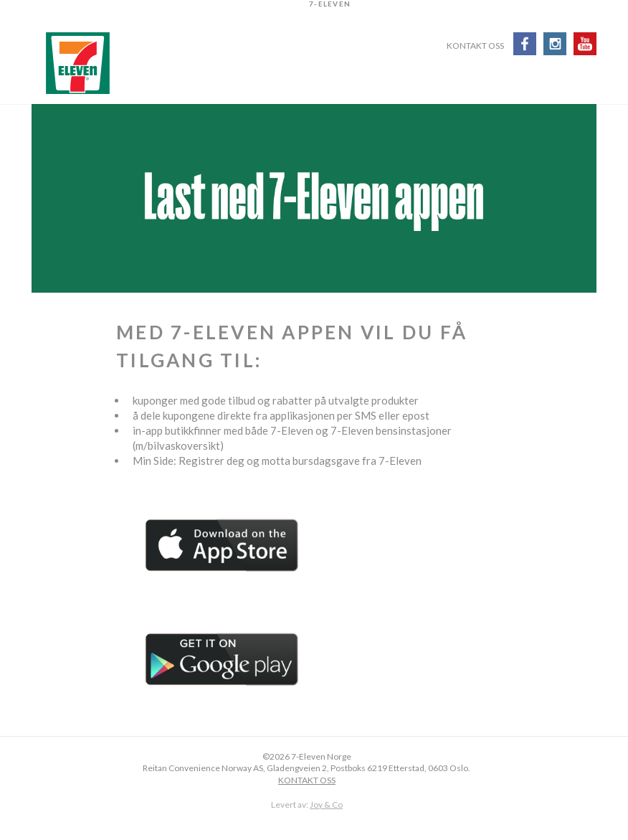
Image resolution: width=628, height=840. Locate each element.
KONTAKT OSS (307, 780)
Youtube (585, 44)
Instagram (555, 44)
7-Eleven (78, 63)
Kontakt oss (475, 47)
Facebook (525, 44)
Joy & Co (326, 804)
